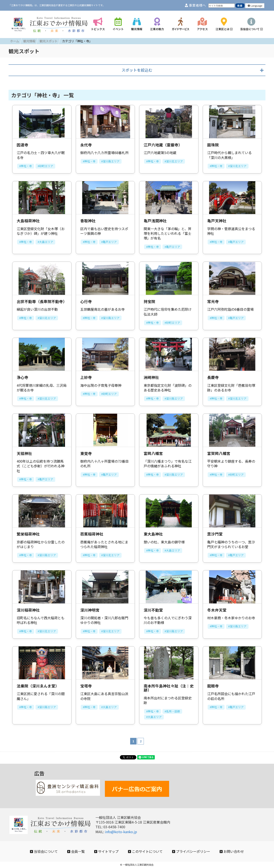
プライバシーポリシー (191, 851)
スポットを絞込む (137, 70)
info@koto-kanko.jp (121, 832)
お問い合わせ (232, 851)
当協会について (44, 851)
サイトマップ (106, 851)
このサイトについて (145, 851)
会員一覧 (76, 851)
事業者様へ (195, 5)
